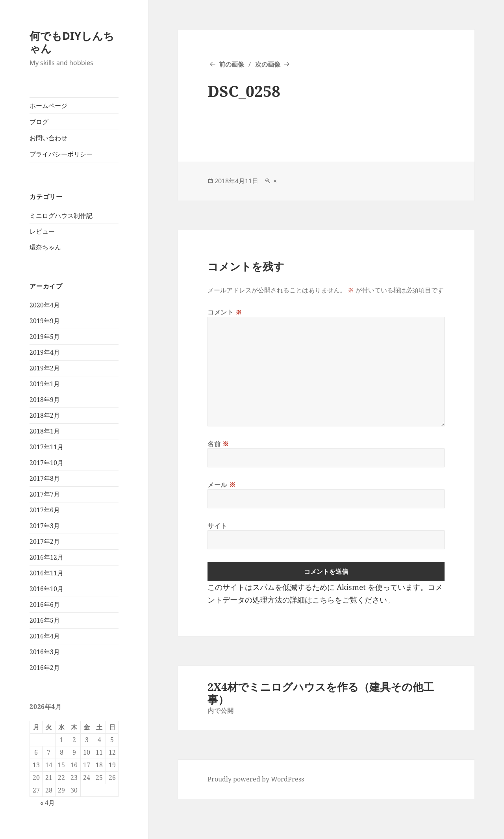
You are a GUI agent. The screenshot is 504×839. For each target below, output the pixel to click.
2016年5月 (45, 620)
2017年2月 (45, 541)
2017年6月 (45, 510)
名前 (218, 444)
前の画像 (232, 64)
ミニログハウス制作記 (61, 216)
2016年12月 (46, 557)
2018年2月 (45, 415)
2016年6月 (45, 605)
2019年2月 (45, 368)
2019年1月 (45, 384)
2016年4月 (45, 636)
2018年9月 (45, 400)
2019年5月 (45, 337)
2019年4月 (45, 352)
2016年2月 (45, 668)
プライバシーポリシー (61, 154)
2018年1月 (45, 431)
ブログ (39, 122)
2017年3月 (45, 526)
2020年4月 (45, 305)
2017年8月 (45, 478)
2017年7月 (45, 494)
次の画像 (268, 64)
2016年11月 (46, 573)
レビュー (42, 231)
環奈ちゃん (45, 247)
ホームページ (48, 106)
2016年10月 (46, 589)
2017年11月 (46, 447)
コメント (225, 312)
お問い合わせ (48, 138)
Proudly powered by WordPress (256, 779)
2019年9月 (45, 321)
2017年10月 (46, 463)
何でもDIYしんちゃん (72, 42)
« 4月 (47, 803)
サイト (217, 526)
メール (221, 485)
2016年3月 (45, 652)
